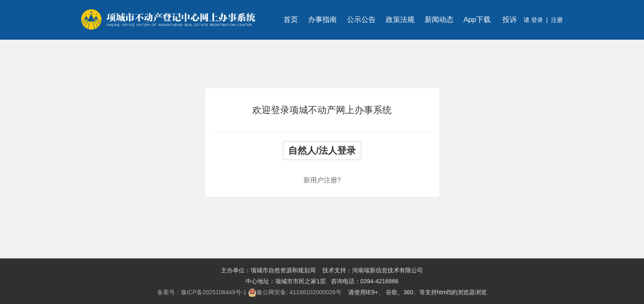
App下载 (477, 20)
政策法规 (400, 20)
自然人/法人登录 (322, 151)
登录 (536, 20)
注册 (557, 20)
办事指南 (322, 20)
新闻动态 (439, 20)
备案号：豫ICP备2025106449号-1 (202, 292)
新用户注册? (322, 180)
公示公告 (361, 20)
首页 (291, 20)
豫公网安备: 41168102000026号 (295, 293)
